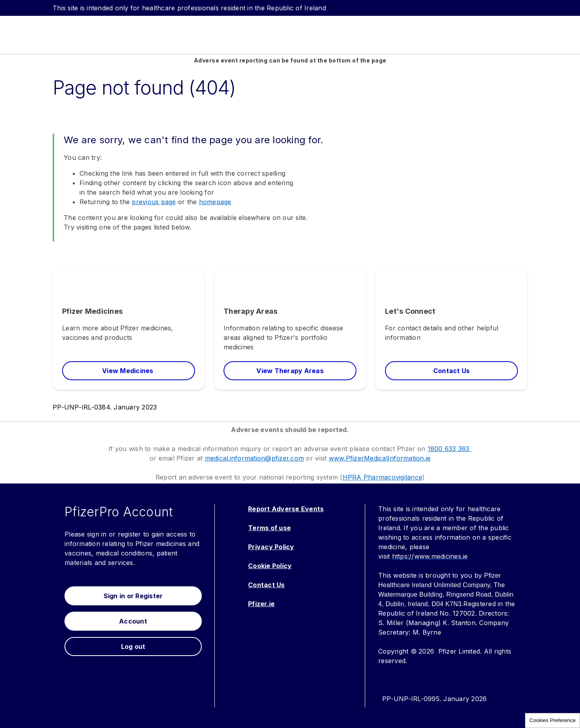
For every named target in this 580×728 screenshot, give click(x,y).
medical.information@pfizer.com (255, 458)
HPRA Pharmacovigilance (383, 477)
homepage (215, 202)
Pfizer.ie (261, 604)
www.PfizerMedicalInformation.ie (380, 458)
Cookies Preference (553, 720)
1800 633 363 (450, 449)
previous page (154, 202)
